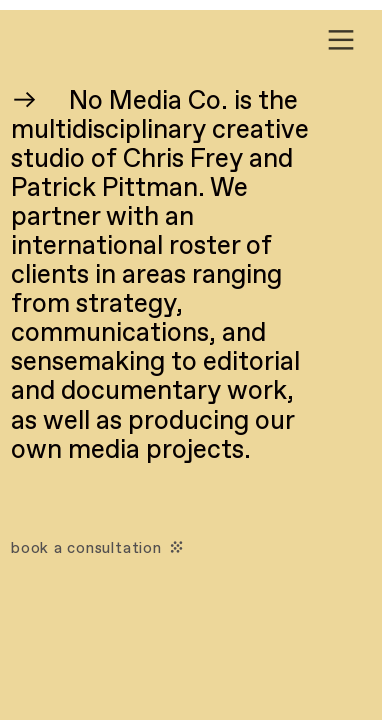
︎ (341, 41)
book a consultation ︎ (99, 548)
